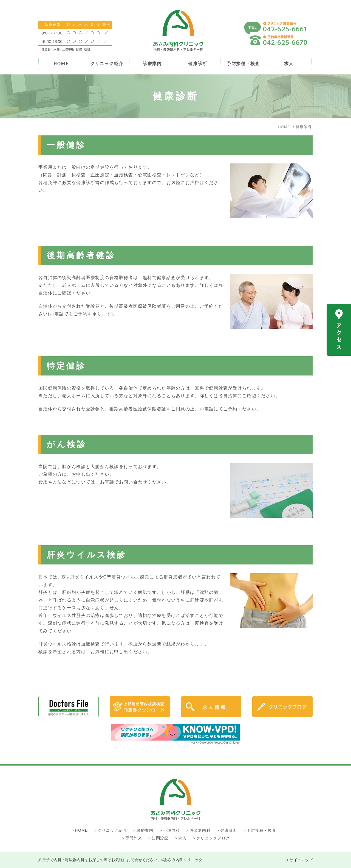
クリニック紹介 (107, 64)
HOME (61, 64)
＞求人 (180, 838)
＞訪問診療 (158, 838)
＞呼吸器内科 (198, 830)
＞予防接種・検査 (259, 830)
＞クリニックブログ (211, 838)
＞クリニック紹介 (110, 830)
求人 (289, 64)
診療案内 (152, 64)
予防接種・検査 (243, 64)
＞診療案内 (143, 830)
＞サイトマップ (299, 860)
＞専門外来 (132, 838)
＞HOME (79, 830)
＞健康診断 (227, 830)
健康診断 (198, 64)
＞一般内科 (169, 830)
